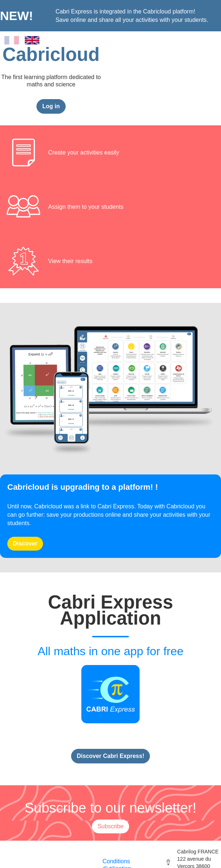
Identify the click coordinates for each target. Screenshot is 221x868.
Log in (51, 106)
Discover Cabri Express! (111, 756)
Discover (25, 544)
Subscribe (110, 826)
